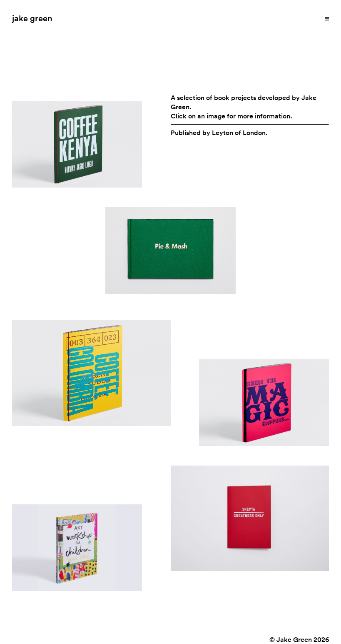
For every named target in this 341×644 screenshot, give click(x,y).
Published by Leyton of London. (219, 133)
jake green (32, 18)
